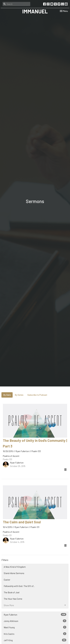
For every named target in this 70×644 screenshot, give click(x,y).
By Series (19, 395)
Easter (7, 580)
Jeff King (35, 640)
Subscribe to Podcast (37, 395)
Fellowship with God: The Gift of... (19, 586)
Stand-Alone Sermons (14, 573)
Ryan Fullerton (35, 615)
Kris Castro (35, 634)
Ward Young (35, 627)
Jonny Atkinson (35, 621)
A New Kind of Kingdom (15, 567)
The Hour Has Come (13, 599)
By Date (7, 395)
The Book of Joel (12, 592)
